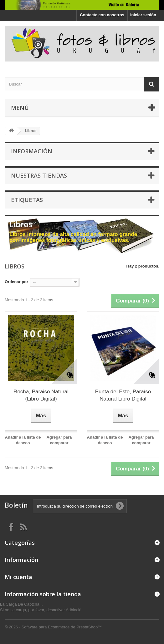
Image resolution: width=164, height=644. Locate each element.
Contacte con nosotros (102, 15)
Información (32, 151)
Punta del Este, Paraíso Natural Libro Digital (123, 395)
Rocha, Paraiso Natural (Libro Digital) (41, 395)
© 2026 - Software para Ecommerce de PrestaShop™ (53, 627)
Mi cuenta (18, 577)
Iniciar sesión (143, 15)
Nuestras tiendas (39, 175)
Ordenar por (16, 282)
